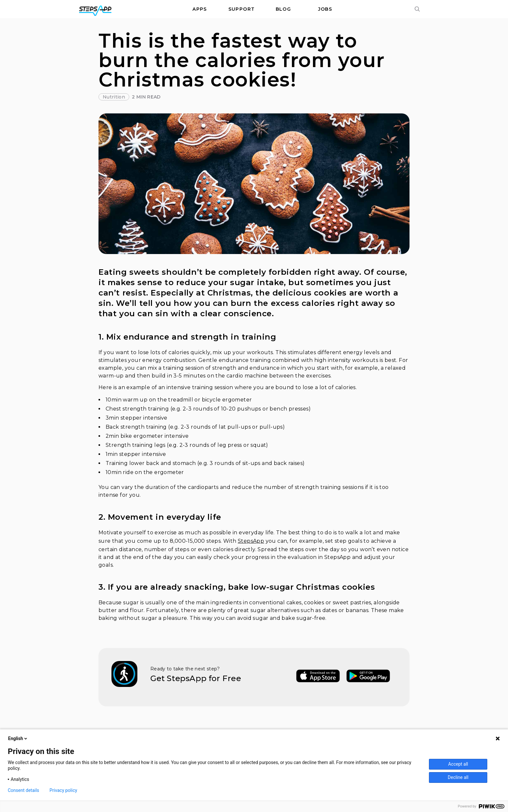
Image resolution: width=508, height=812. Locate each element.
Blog (283, 9)
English (18, 738)
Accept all (458, 764)
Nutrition (114, 97)
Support (242, 9)
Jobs (325, 9)
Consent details (23, 790)
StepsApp (251, 541)
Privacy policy (63, 790)
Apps (200, 9)
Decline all (458, 777)
